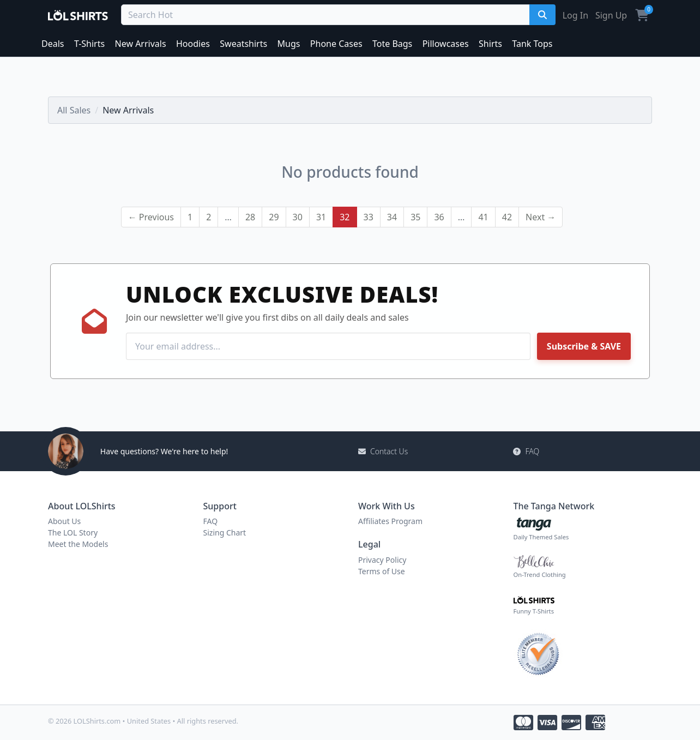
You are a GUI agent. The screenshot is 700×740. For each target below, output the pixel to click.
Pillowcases (446, 44)
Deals (53, 44)
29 (274, 217)
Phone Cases (336, 44)
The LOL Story (73, 533)
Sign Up (611, 15)
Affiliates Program (390, 521)
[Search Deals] (327, 15)
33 (369, 217)
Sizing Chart (225, 533)
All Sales (74, 110)
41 (483, 217)
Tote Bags (392, 44)
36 (439, 217)
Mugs (289, 44)
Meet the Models (78, 544)
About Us (64, 521)
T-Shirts (89, 44)
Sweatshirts (243, 44)
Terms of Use (382, 571)
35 (415, 217)
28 (250, 217)
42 (507, 217)
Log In (575, 15)
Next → (541, 217)
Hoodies (193, 44)
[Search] (542, 15)
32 (345, 217)
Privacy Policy (382, 560)
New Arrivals (141, 44)
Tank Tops (532, 44)
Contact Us (383, 451)
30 (298, 217)
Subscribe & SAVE (584, 346)
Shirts (490, 44)
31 (321, 217)
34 (392, 217)
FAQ (526, 451)
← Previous (151, 217)
